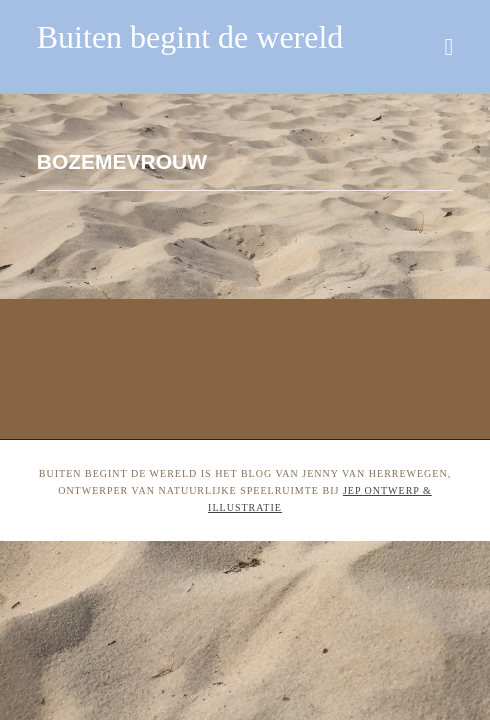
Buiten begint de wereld (190, 37)
